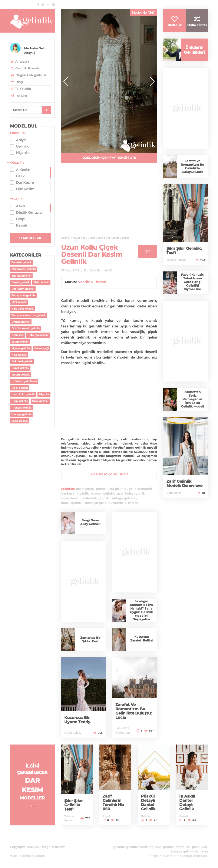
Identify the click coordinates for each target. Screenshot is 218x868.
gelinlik (102, 489)
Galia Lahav (73, 733)
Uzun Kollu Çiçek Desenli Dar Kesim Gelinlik (92, 255)
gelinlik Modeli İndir (109, 474)
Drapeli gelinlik (21, 322)
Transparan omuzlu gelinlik (29, 315)
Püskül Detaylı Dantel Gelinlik (148, 803)
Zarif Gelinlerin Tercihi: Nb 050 (113, 803)
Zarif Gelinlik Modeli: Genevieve (184, 483)
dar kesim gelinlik (75, 494)
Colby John (174, 493)
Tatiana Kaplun (176, 260)
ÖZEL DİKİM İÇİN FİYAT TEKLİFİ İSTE (109, 158)
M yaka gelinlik (21, 348)
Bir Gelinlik (92, 270)
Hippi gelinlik (20, 401)
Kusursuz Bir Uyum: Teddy (77, 720)
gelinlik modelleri (140, 847)
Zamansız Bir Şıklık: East (90, 639)
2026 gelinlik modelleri (173, 847)
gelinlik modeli (140, 489)
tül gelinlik (118, 489)
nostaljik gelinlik (98, 503)
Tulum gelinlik (20, 375)
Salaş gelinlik (19, 421)
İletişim (18, 96)
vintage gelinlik (123, 498)
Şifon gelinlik (40, 401)
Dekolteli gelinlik (22, 361)
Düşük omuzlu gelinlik (26, 328)
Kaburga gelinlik (38, 335)
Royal (106, 816)
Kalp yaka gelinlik (22, 309)
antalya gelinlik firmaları (189, 851)
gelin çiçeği (85, 489)
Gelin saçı (17, 335)
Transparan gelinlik (23, 295)
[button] (152, 81)
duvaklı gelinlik (103, 494)
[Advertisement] (109, 202)
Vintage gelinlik (21, 414)
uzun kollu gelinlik (131, 494)
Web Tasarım (20, 856)
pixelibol (38, 856)
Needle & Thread (92, 282)
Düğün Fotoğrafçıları (29, 75)
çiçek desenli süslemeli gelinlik (85, 498)
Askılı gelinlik (20, 388)
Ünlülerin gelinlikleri (24, 381)
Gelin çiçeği (42, 348)
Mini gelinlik (19, 302)
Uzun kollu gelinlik (23, 394)
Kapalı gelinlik (20, 368)
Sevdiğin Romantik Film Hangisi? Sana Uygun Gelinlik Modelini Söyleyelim (141, 610)
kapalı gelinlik (72, 503)
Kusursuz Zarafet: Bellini (141, 639)
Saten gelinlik (20, 342)
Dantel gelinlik (21, 282)
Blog (16, 82)
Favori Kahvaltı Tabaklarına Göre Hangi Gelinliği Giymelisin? (193, 282)
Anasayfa (19, 62)
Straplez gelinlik (21, 276)
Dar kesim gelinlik (23, 289)
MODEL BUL (31, 238)
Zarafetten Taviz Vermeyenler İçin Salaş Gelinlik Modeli (192, 399)
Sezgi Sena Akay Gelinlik (90, 522)
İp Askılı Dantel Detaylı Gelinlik (187, 803)
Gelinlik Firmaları (26, 68)
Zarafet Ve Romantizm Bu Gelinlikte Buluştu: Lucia (134, 711)
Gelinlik (146, 816)
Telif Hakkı (20, 89)
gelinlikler (200, 847)
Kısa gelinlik (19, 355)
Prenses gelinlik (21, 408)
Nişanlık (44, 394)
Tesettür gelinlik (22, 262)
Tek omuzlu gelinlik (24, 269)
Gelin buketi (41, 282)
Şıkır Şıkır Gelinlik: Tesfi (184, 251)
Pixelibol (185, 856)
